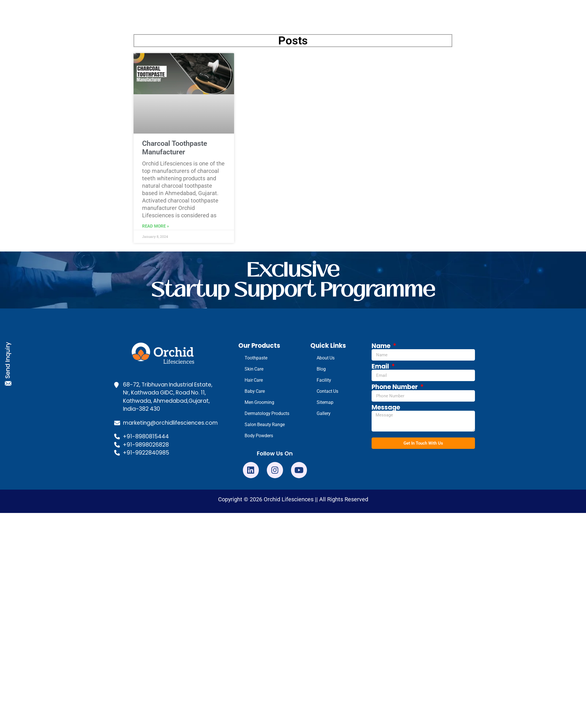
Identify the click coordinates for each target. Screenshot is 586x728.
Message (386, 408)
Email (381, 367)
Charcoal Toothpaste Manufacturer (175, 148)
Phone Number (395, 387)
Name (382, 346)
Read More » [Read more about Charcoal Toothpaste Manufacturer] (156, 226)
